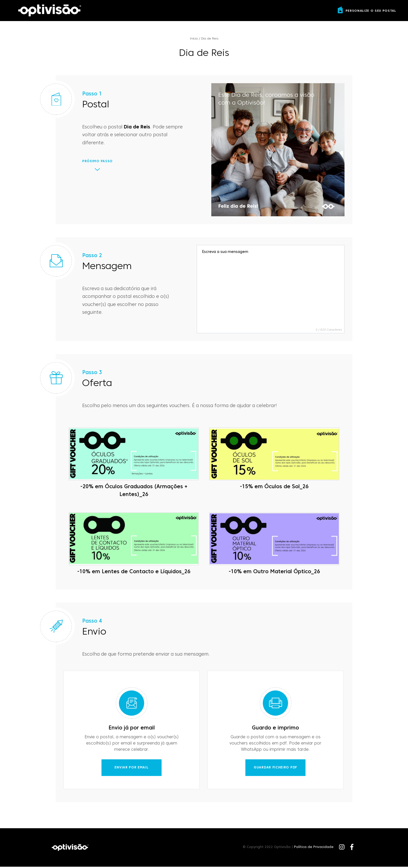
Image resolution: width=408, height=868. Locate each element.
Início (194, 39)
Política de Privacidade (314, 849)
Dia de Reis (210, 39)
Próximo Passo (97, 163)
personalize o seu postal (371, 11)
